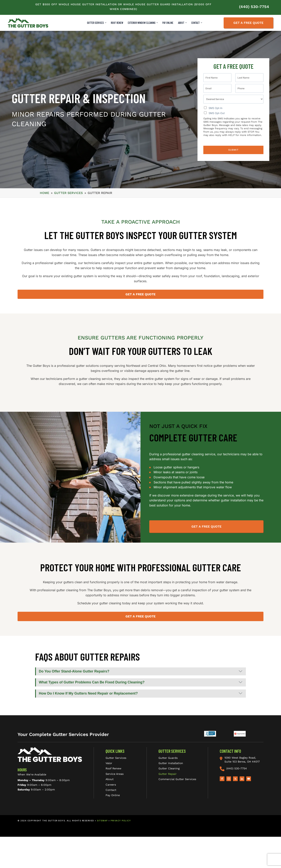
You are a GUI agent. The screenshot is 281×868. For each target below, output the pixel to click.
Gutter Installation (171, 763)
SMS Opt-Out (217, 113)
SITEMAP (102, 821)
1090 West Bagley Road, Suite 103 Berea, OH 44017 (240, 760)
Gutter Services (95, 23)
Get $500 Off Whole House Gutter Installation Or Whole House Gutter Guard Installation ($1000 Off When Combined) (123, 7)
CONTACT (195, 23)
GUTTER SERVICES (68, 193)
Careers (111, 785)
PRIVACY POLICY (121, 821)
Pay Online (168, 23)
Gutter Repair (168, 774)
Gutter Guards (168, 758)
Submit (233, 150)
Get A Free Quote (206, 526)
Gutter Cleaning (169, 768)
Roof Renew (113, 768)
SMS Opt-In (216, 108)
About (110, 779)
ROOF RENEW (117, 23)
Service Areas (115, 774)
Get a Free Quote (248, 23)
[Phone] (249, 88)
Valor (109, 763)
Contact (111, 790)
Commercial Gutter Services (177, 779)
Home (44, 193)
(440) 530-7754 (254, 7)
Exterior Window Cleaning (142, 23)
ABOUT (181, 23)
